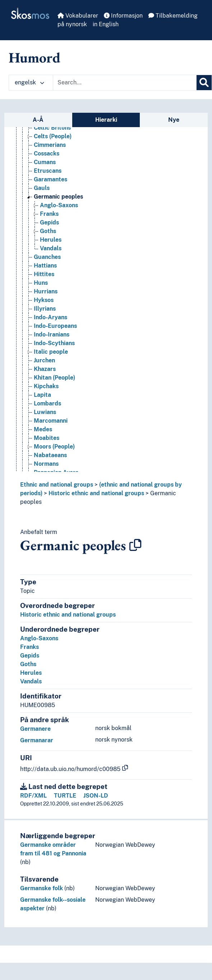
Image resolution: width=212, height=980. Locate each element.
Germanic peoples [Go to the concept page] (58, 197)
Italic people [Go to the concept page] (51, 352)
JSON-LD (96, 796)
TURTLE (65, 796)
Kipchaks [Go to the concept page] (46, 386)
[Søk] (204, 83)
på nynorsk (72, 24)
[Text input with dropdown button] (125, 83)
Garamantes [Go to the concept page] (50, 179)
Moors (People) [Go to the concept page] (54, 447)
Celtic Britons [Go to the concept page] (52, 128)
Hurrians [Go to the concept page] (46, 291)
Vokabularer (78, 16)
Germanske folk (42, 888)
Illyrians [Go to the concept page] (45, 309)
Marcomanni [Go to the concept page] (51, 421)
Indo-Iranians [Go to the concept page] (52, 335)
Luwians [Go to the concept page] (45, 412)
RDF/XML (33, 796)
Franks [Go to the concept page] (49, 214)
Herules (31, 673)
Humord (34, 57)
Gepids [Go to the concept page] (49, 222)
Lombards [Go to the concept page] (47, 403)
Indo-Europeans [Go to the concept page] (55, 326)
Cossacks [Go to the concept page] (47, 154)
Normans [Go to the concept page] (46, 464)
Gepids (30, 656)
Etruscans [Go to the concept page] (48, 171)
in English (106, 24)
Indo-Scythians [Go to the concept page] (54, 343)
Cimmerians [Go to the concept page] (50, 145)
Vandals (31, 681)
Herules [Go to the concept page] (51, 240)
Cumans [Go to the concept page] (45, 162)
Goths (28, 664)
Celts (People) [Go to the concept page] (53, 136)
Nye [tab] (174, 120)
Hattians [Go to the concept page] (45, 266)
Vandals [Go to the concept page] (51, 248)
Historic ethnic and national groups (96, 493)
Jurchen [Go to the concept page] (44, 360)
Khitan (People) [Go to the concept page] (54, 378)
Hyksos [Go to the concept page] (44, 300)
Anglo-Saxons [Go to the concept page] (59, 205)
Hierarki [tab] (106, 120)
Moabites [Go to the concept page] (47, 438)
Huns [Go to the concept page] (41, 283)
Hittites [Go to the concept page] (44, 274)
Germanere (35, 729)
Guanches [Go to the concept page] (47, 257)
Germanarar (37, 740)
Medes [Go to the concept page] (43, 429)
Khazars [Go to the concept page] (45, 369)
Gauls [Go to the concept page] (42, 188)
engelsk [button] (29, 82)
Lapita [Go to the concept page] (42, 395)
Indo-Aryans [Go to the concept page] (50, 317)
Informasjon (123, 16)
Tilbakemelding (173, 16)
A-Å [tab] (38, 120)
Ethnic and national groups (57, 485)
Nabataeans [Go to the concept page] (50, 455)
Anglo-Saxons (39, 638)
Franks (29, 647)
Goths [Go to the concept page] (48, 231)
